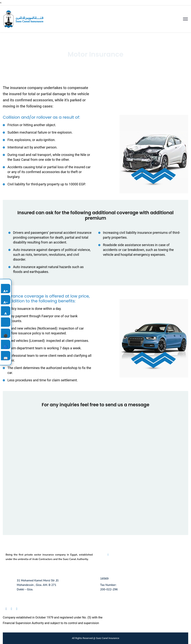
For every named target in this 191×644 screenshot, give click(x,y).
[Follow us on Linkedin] (13, 610)
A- (6, 302)
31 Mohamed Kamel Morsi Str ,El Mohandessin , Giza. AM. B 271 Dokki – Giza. (38, 585)
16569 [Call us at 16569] (104, 579)
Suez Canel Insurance (108, 638)
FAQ (111, 555)
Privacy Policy (124, 555)
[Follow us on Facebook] (8, 610)
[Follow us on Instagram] (18, 610)
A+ (6, 291)
